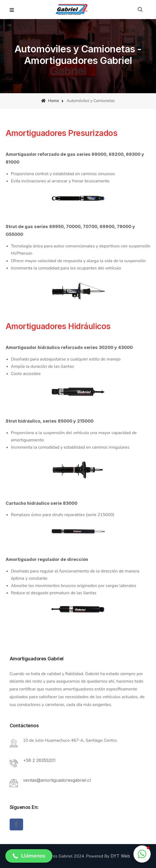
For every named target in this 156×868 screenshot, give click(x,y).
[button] (29, 856)
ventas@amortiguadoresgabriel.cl (57, 780)
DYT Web (120, 856)
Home (50, 101)
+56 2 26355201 (39, 760)
